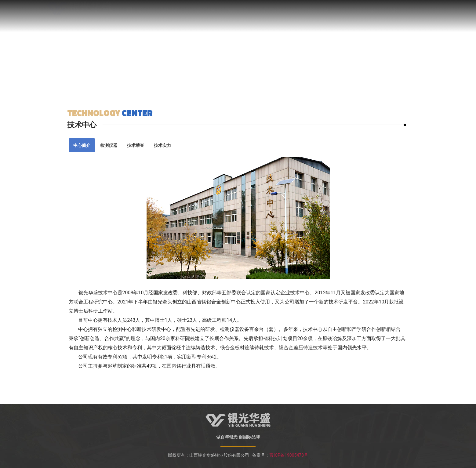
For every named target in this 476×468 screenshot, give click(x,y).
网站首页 (138, 14)
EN (394, 14)
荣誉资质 (204, 14)
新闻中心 (303, 14)
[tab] (82, 145)
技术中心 (237, 14)
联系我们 (369, 14)
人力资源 (336, 14)
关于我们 (171, 14)
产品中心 (270, 14)
